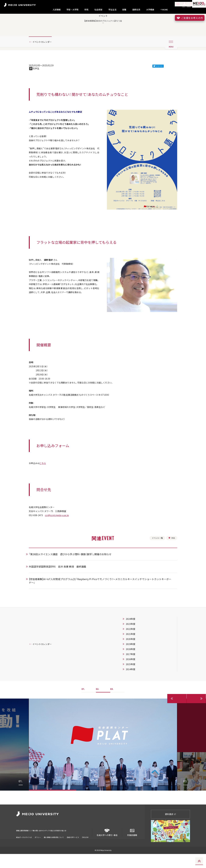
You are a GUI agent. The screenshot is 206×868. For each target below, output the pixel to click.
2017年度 (134, 682)
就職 (124, 10)
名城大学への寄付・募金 (107, 845)
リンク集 (41, 843)
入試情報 (57, 10)
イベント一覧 (156, 565)
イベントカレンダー (44, 54)
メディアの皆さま (69, 843)
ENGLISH (85, 847)
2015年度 (134, 692)
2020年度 (134, 667)
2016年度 (134, 687)
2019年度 (134, 672)
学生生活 (112, 10)
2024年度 (134, 647)
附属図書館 (132, 845)
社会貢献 (98, 10)
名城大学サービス (73, 847)
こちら (45, 487)
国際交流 (136, 10)
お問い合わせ (53, 843)
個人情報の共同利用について (54, 847)
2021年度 (134, 662)
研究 (86, 10)
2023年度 (134, 652)
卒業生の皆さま (87, 843)
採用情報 (30, 843)
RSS (171, 565)
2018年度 (134, 677)
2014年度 (134, 697)
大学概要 (150, 10)
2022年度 (134, 657)
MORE (164, 10)
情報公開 (20, 843)
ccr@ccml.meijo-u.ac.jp (60, 541)
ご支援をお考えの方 (190, 18)
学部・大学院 (72, 10)
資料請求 (170, 828)
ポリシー (38, 847)
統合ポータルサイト (24, 847)
